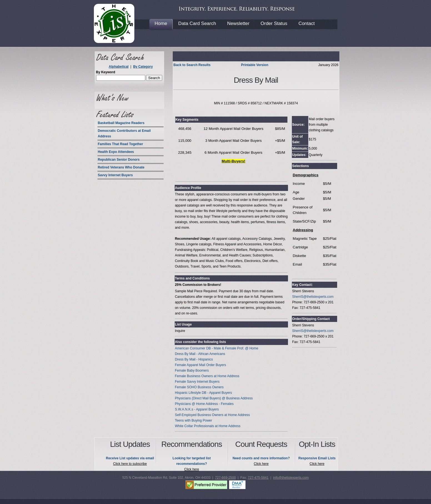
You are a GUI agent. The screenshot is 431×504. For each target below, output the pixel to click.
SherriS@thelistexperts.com (313, 297)
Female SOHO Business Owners (199, 387)
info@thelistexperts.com (291, 478)
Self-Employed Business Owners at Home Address (212, 415)
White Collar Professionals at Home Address (208, 426)
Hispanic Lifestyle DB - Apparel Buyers (203, 393)
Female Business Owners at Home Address (207, 376)
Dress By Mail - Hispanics (194, 359)
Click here (191, 469)
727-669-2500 (225, 478)
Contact (307, 23)
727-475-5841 (258, 478)
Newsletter (238, 23)
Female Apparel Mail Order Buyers (201, 365)
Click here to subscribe (130, 464)
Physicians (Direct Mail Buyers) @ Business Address (214, 398)
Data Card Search (197, 23)
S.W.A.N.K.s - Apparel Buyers (197, 409)
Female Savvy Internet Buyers (197, 382)
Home (161, 23)
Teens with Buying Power (194, 420)
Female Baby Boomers (192, 371)
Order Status (274, 23)
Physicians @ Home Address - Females (204, 404)
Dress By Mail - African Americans (200, 354)
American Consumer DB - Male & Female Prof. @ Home (217, 348)
